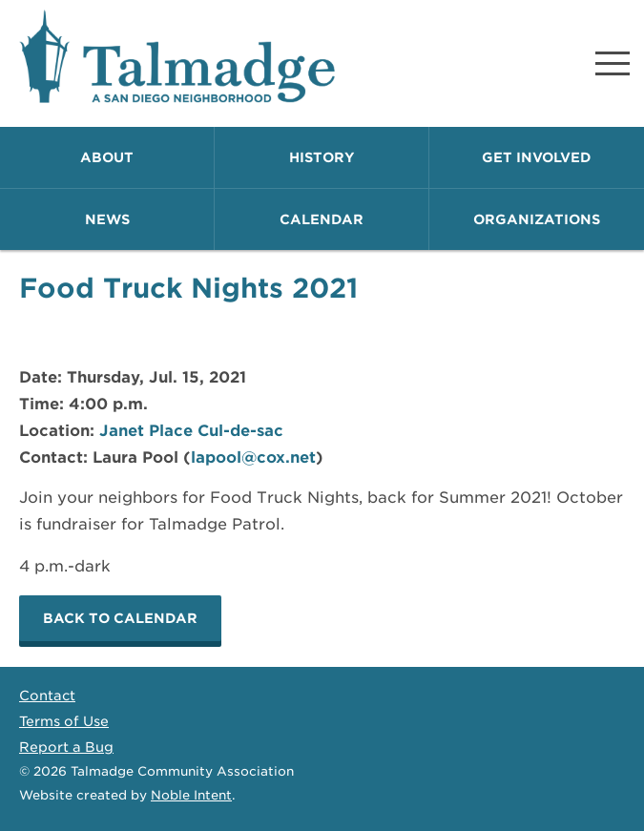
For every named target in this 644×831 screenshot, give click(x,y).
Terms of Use (64, 721)
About (107, 157)
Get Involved (537, 157)
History (322, 157)
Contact (47, 696)
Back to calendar (120, 618)
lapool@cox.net (253, 457)
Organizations (537, 219)
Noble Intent (191, 795)
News (107, 219)
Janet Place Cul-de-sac (191, 431)
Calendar (322, 219)
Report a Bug (66, 747)
